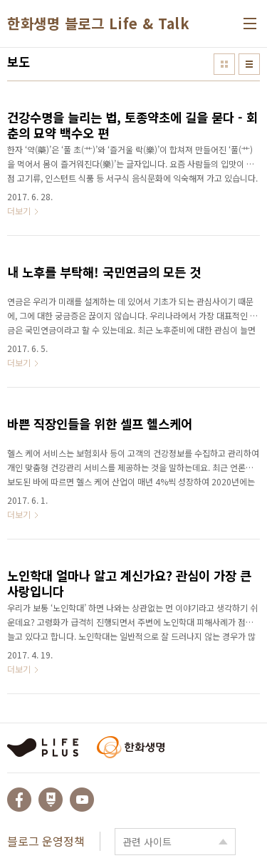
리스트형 (249, 64)
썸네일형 (224, 64)
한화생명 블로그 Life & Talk (98, 24)
